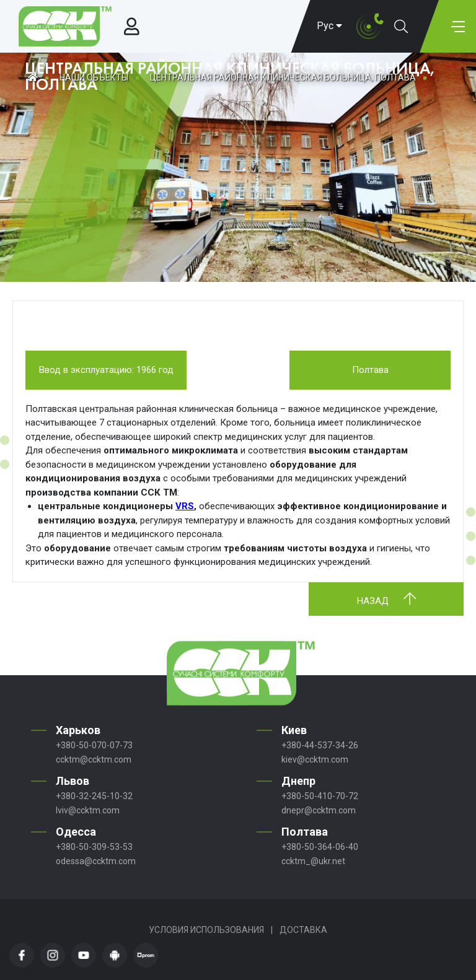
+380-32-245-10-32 (94, 796)
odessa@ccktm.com (96, 861)
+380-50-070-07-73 (94, 745)
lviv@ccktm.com (88, 810)
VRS (185, 506)
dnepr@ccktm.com (319, 810)
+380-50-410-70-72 (320, 796)
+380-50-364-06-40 (320, 847)
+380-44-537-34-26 (320, 745)
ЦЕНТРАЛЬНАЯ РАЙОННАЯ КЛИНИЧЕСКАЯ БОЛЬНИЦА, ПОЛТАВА (283, 77)
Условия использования (206, 930)
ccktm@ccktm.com (94, 759)
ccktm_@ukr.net (313, 861)
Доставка (303, 930)
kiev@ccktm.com (315, 759)
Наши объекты (94, 77)
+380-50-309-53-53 (94, 847)
